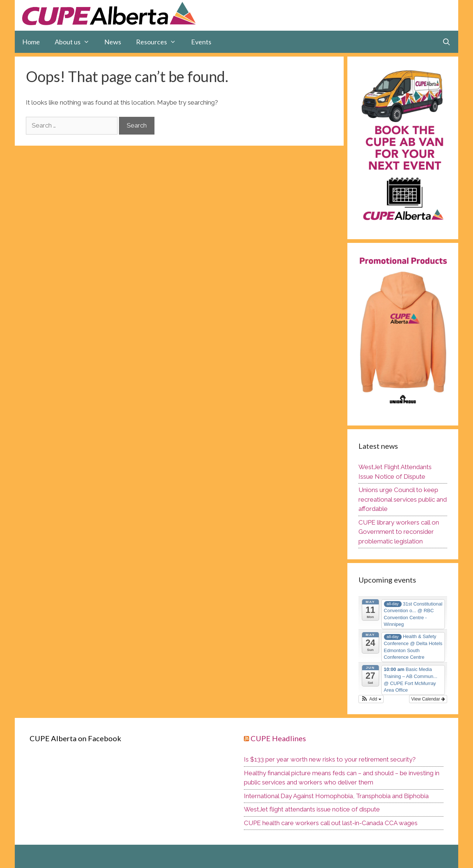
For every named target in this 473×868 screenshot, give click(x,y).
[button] (371, 699)
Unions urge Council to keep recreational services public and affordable (403, 499)
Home (31, 42)
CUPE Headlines (278, 738)
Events (201, 42)
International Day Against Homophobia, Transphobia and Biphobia (336, 796)
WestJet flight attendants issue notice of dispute (312, 809)
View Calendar (428, 699)
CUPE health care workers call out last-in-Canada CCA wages (331, 823)
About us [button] (76, 42)
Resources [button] (160, 42)
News (113, 42)
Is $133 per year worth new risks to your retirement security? (330, 759)
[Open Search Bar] (447, 42)
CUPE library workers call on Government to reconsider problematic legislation (399, 532)
